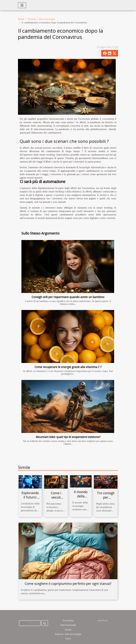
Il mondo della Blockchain (81, 496)
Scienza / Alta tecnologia (41, 19)
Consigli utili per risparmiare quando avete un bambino (68, 297)
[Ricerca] (30, 623)
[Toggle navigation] (22, 5)
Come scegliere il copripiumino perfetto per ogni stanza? (68, 584)
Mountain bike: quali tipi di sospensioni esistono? (68, 437)
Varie (68, 639)
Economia (68, 621)
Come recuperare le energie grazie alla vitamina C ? (68, 367)
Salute (68, 630)
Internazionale (68, 625)
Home (21, 19)
